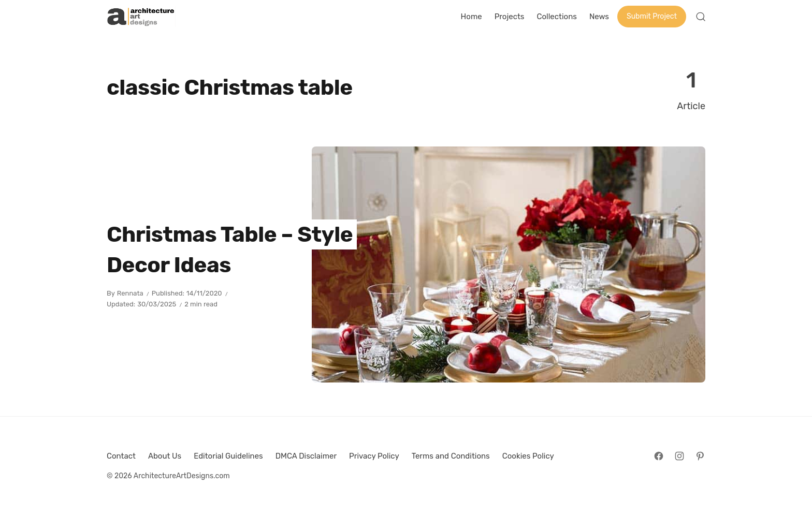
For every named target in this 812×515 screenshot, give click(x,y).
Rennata (130, 293)
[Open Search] (701, 17)
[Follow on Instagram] (679, 456)
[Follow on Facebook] (659, 456)
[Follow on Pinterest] (700, 456)
